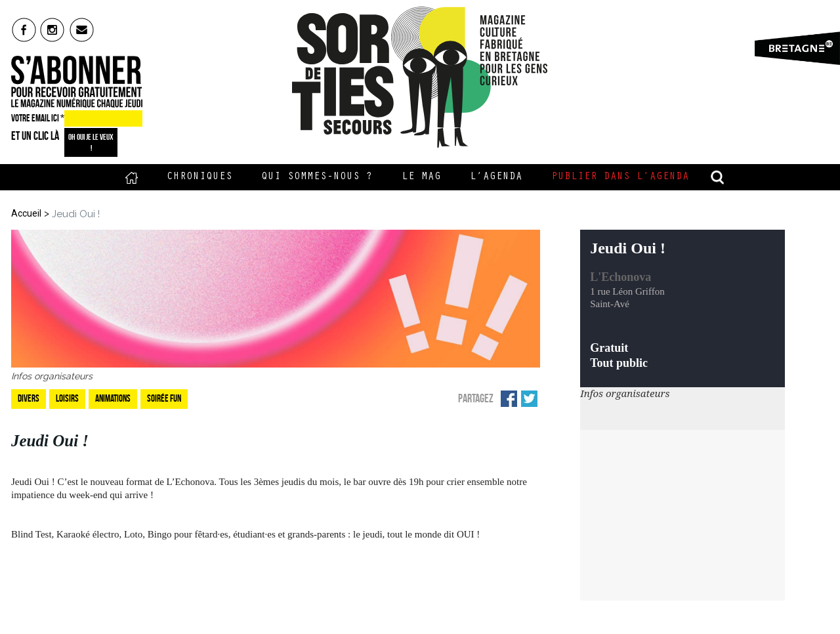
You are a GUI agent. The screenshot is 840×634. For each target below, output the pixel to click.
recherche (718, 177)
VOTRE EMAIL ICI (38, 118)
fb (24, 30)
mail (82, 30)
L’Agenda (496, 177)
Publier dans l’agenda (620, 177)
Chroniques (199, 177)
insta (53, 30)
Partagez (476, 398)
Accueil (132, 177)
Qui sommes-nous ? (317, 177)
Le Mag (421, 177)
